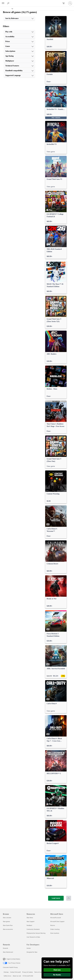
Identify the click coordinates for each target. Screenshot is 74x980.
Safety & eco (7, 976)
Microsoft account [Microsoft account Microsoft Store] (56, 918)
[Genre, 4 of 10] (19, 46)
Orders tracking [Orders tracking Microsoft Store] (55, 929)
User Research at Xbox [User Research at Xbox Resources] (33, 937)
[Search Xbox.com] (9, 3)
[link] (56, 33)
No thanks (57, 975)
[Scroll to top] (69, 898)
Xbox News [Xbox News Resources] (30, 918)
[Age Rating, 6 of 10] (19, 56)
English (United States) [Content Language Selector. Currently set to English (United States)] (13, 959)
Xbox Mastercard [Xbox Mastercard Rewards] (8, 952)
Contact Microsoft (15, 972)
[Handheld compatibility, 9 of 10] (19, 71)
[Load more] (56, 898)
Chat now (57, 970)
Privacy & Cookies (28, 972)
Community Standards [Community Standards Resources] (33, 929)
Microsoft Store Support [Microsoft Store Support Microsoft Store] (57, 921)
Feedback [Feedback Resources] (29, 925)
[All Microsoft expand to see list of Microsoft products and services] (3, 3)
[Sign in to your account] (70, 3)
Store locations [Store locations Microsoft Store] (55, 933)
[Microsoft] (37, 2)
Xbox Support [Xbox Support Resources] (30, 921)
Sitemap (6, 972)
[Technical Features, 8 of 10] (19, 66)
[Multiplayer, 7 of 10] (19, 61)
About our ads (17, 976)
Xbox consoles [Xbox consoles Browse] (7, 918)
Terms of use (38, 972)
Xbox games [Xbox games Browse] (6, 921)
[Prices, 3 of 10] (19, 42)
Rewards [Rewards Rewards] (5, 948)
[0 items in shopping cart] (64, 3)
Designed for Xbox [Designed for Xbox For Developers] (32, 952)
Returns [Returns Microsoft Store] (53, 925)
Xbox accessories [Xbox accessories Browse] (8, 929)
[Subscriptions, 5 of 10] (19, 51)
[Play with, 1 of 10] (19, 32)
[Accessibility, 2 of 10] (19, 37)
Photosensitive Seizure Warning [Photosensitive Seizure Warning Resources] (36, 933)
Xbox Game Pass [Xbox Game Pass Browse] (8, 925)
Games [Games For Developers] (29, 948)
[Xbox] (6, 9)
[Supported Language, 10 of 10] (19, 75)
